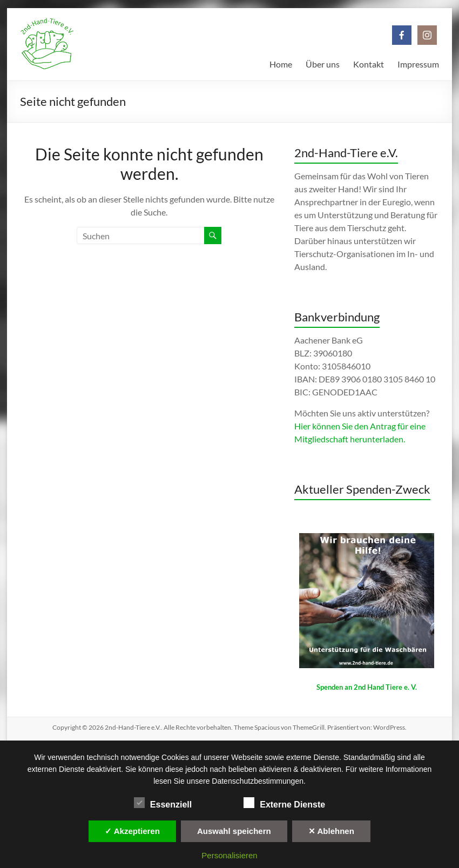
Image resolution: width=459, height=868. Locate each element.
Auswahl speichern (234, 831)
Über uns (323, 64)
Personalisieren (229, 855)
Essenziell (163, 803)
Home (281, 64)
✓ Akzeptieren (132, 831)
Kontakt (369, 64)
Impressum (418, 64)
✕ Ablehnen (331, 831)
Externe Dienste (284, 803)
